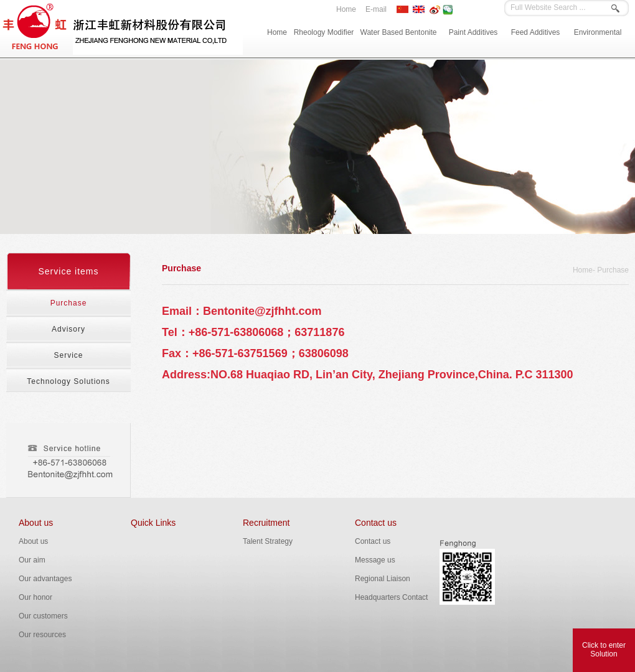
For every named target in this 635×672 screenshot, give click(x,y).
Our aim (32, 560)
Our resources (42, 635)
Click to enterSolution (604, 650)
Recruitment (266, 523)
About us (36, 523)
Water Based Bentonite (399, 32)
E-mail (376, 9)
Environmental (598, 32)
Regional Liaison (383, 579)
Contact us (376, 523)
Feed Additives (536, 32)
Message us (375, 560)
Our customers (43, 616)
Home (346, 9)
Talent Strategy (268, 541)
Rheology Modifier (324, 32)
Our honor (35, 597)
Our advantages (45, 579)
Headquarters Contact (391, 597)
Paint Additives (473, 32)
